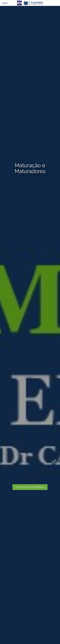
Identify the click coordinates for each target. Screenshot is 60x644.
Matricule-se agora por (30, 487)
